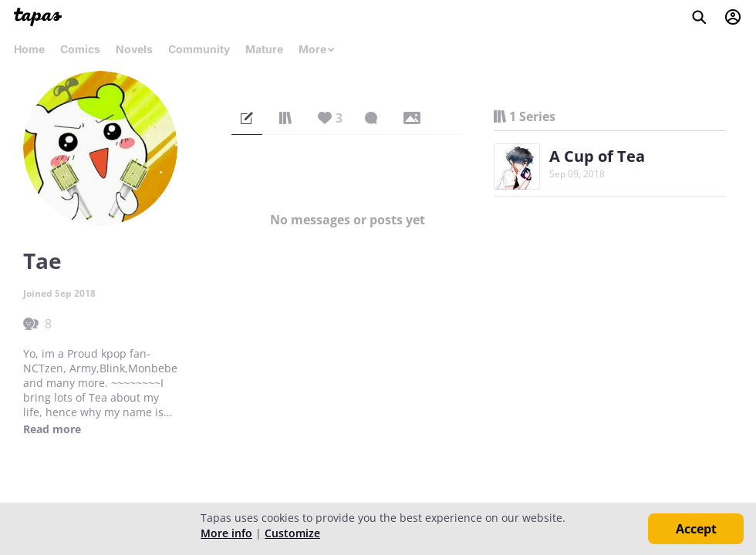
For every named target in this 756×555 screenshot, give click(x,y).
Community (199, 49)
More (317, 49)
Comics (80, 49)
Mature (264, 49)
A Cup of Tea (597, 156)
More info (226, 533)
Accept (696, 529)
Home (29, 49)
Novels (134, 49)
